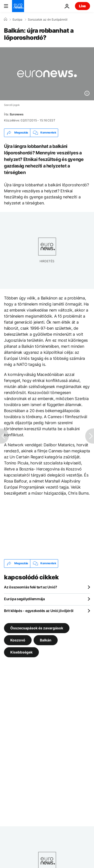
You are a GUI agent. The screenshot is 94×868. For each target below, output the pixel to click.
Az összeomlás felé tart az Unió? (31, 587)
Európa (17, 20)
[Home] (6, 19)
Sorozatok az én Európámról (48, 20)
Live (82, 6)
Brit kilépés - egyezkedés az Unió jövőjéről (39, 611)
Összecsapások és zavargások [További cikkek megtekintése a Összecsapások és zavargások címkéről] (37, 628)
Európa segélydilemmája (24, 599)
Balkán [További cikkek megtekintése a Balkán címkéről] (46, 640)
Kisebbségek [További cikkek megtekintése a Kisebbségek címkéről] (21, 652)
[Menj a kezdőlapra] (18, 6)
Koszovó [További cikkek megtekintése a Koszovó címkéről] (18, 640)
